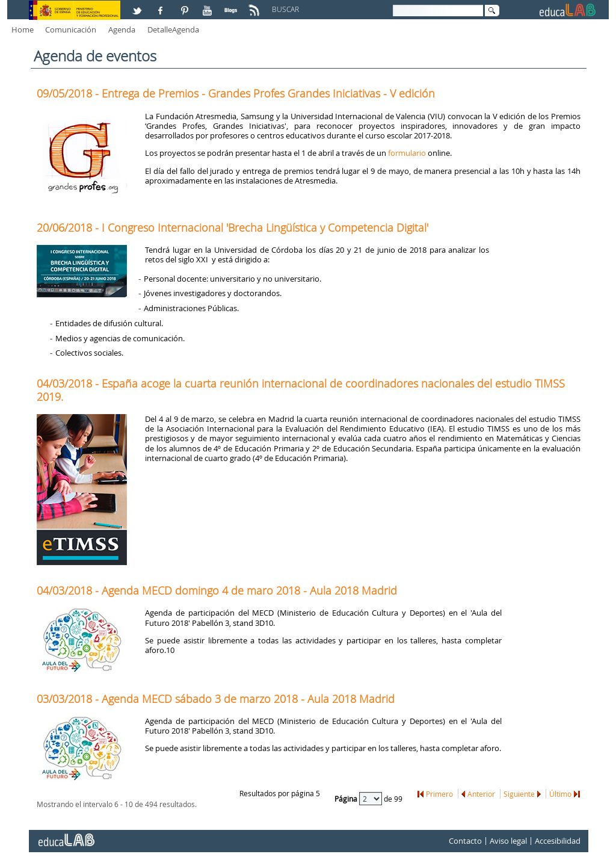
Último (560, 794)
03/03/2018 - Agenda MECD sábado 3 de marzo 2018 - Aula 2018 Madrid (216, 699)
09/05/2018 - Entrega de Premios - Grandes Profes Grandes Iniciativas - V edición (236, 93)
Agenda (122, 29)
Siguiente (519, 794)
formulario (407, 153)
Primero (439, 794)
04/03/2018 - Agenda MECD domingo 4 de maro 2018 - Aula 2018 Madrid (217, 590)
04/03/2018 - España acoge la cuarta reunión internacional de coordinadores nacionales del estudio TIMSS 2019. (301, 390)
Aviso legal (508, 841)
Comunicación (71, 29)
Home (23, 29)
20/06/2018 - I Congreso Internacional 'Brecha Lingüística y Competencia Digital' (233, 227)
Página (347, 798)
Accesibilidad (558, 841)
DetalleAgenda (173, 29)
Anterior (481, 794)
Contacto (465, 841)
